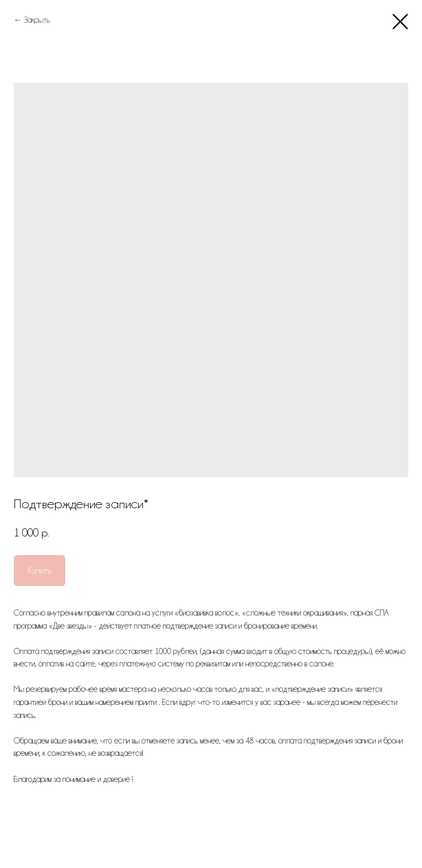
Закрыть (37, 20)
